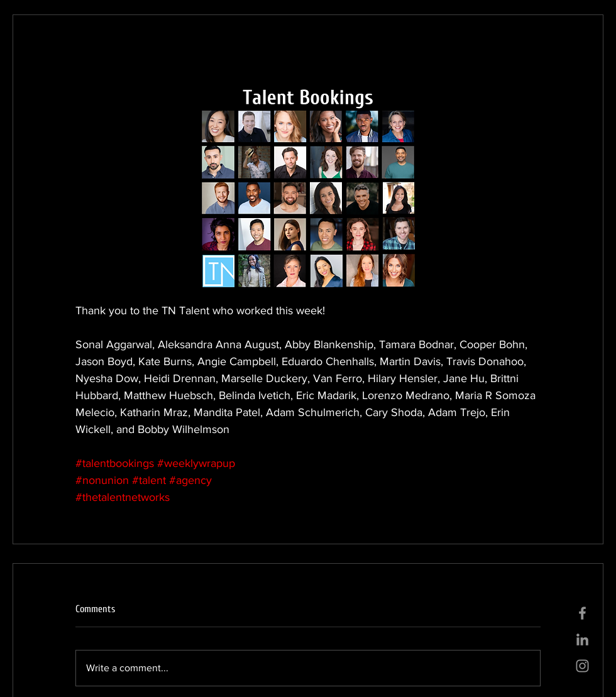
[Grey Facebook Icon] (582, 613)
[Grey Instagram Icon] (582, 666)
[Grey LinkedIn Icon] (582, 639)
